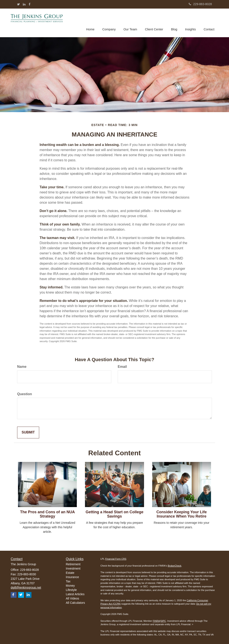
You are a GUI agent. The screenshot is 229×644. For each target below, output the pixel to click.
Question (25, 394)
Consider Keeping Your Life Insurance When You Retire (182, 514)
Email (122, 367)
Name (22, 367)
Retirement (73, 564)
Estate (70, 573)
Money (70, 586)
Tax (68, 581)
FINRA (156, 621)
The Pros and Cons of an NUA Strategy (48, 514)
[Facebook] (30, 4)
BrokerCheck (175, 566)
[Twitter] (19, 4)
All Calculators (75, 603)
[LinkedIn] (24, 4)
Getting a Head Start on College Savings (114, 514)
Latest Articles (75, 594)
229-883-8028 (200, 4)
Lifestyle (71, 590)
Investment (73, 568)
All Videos (73, 598)
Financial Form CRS (116, 559)
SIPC (163, 621)
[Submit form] (28, 433)
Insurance (72, 577)
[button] (110, 22)
